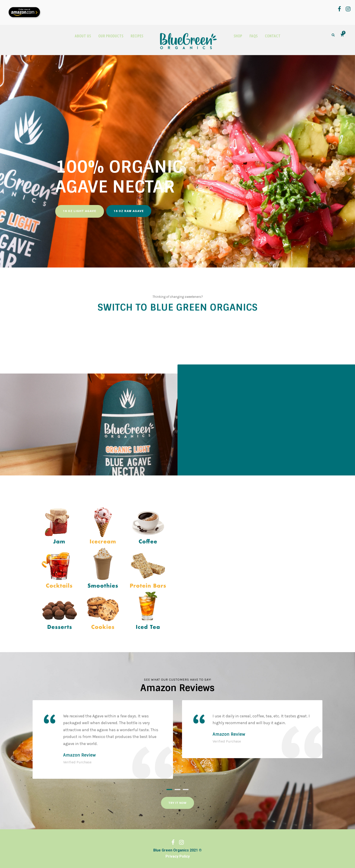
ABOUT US (83, 36)
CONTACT (273, 36)
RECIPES (137, 36)
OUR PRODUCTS (111, 36)
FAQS (254, 36)
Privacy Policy (178, 856)
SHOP (238, 36)
